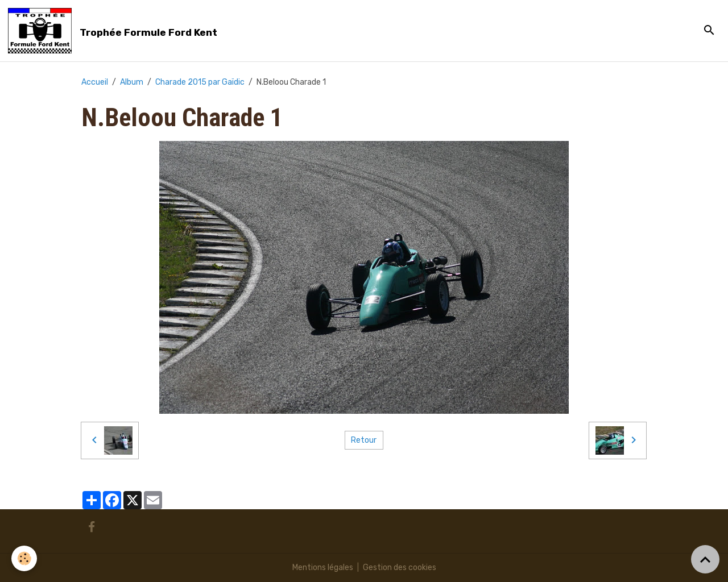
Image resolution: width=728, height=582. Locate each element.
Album (132, 82)
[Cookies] (24, 558)
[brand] (115, 31)
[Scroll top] (705, 559)
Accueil (95, 82)
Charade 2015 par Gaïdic (200, 82)
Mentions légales (323, 568)
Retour (364, 440)
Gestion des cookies (400, 568)
